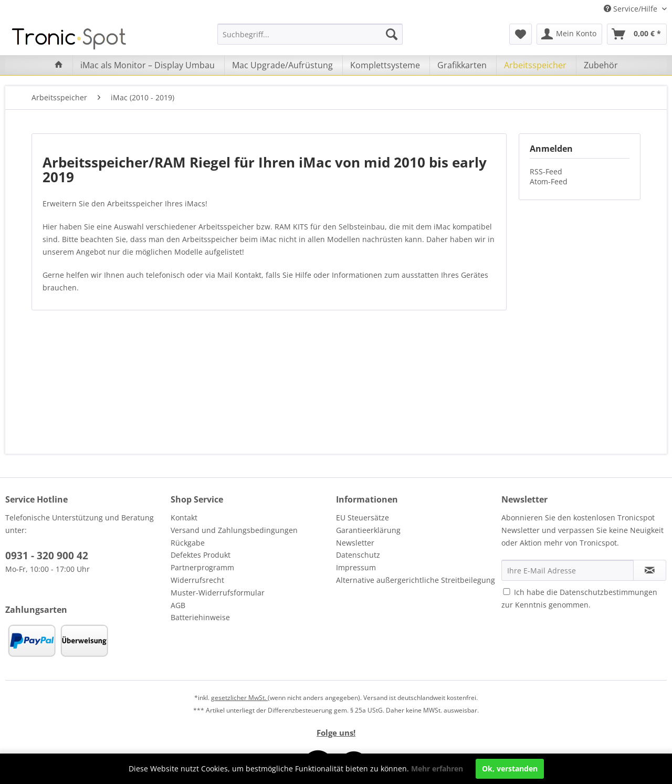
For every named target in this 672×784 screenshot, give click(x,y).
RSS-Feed (546, 171)
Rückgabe (188, 543)
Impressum (356, 567)
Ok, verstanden (510, 769)
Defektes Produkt (201, 555)
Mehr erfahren (437, 769)
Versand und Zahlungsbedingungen (234, 530)
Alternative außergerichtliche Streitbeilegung (416, 580)
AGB (178, 605)
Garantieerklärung (368, 530)
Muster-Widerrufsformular (218, 593)
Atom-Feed (549, 181)
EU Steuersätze (363, 518)
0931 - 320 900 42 (47, 556)
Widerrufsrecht (197, 580)
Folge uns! (336, 733)
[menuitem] (310, 34)
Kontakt (184, 518)
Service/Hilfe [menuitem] (632, 9)
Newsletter (355, 543)
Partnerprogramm (202, 567)
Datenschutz (358, 555)
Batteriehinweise (200, 617)
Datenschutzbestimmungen (608, 592)
